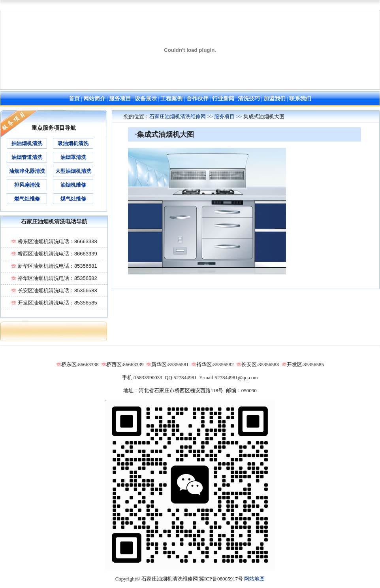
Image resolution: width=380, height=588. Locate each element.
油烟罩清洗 (73, 157)
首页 (74, 99)
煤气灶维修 (73, 199)
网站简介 (94, 99)
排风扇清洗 (27, 185)
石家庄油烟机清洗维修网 (178, 116)
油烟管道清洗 (27, 157)
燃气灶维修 (27, 199)
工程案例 (171, 99)
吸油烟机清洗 (73, 143)
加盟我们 (275, 99)
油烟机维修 (73, 185)
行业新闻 (223, 99)
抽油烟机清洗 (27, 143)
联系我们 (300, 99)
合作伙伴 (198, 99)
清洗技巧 (249, 99)
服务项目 (120, 99)
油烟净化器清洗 (27, 171)
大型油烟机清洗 (73, 171)
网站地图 (254, 579)
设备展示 (146, 99)
